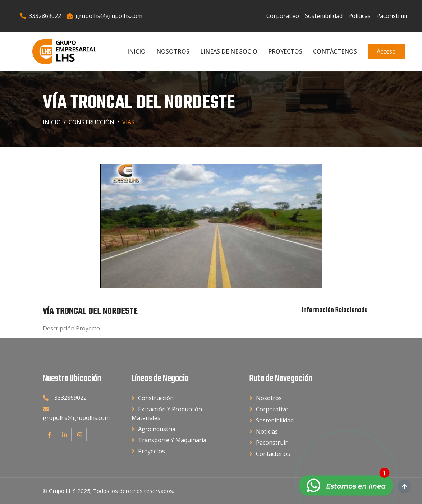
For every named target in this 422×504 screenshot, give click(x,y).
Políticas (359, 16)
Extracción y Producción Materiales (167, 413)
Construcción (91, 122)
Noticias (267, 431)
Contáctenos (335, 51)
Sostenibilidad (324, 16)
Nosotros (173, 51)
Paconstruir (392, 16)
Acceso (386, 51)
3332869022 (41, 16)
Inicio (136, 51)
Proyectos (285, 51)
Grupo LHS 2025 (70, 491)
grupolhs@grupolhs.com (105, 16)
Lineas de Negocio (229, 51)
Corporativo (283, 16)
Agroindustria (157, 429)
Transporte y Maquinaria (172, 440)
